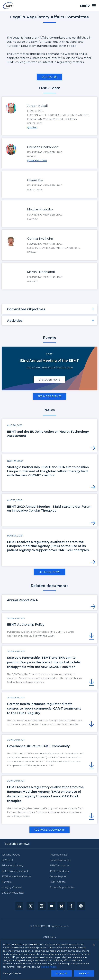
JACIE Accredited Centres (16, 877)
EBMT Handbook (59, 866)
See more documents (49, 830)
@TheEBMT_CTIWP (37, 160)
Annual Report (58, 877)
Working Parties (11, 855)
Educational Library (12, 866)
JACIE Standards (59, 871)
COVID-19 (7, 860)
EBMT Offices (58, 882)
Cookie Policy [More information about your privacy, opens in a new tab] (49, 968)
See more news (49, 572)
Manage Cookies (12, 974)
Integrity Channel (12, 887)
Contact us (50, 77)
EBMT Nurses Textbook (15, 871)
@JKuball (32, 127)
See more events (49, 396)
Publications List (59, 855)
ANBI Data (50, 937)
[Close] (94, 946)
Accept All (61, 974)
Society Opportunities (62, 887)
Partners (7, 882)
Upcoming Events (60, 860)
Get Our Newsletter (13, 893)
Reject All (84, 974)
